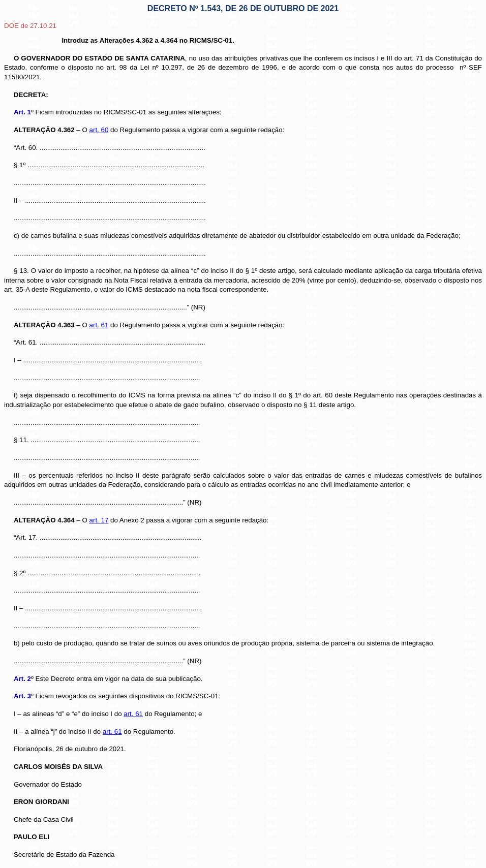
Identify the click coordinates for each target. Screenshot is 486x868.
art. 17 (99, 520)
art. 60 (99, 130)
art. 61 (99, 325)
